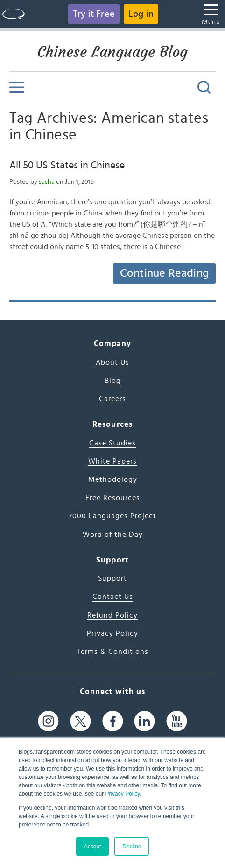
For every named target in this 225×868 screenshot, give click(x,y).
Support (112, 578)
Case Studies (112, 443)
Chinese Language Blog (112, 52)
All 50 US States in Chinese (67, 165)
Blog (113, 381)
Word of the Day (113, 535)
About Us (112, 362)
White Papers (112, 461)
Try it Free (94, 14)
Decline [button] (132, 847)
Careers (112, 399)
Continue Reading (164, 273)
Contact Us (113, 597)
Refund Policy (112, 615)
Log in (141, 14)
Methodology (113, 479)
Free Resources (113, 498)
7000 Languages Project (112, 516)
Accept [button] (93, 847)
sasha (47, 182)
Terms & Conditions (112, 652)
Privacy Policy (122, 794)
